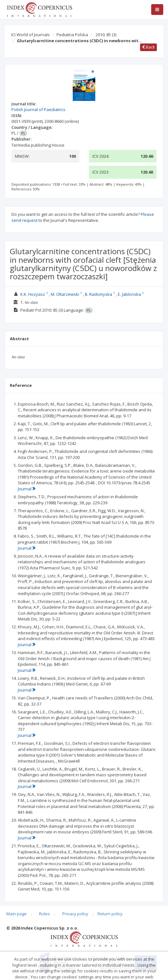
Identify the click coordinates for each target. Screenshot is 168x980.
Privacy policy (75, 914)
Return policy (110, 914)
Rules (44, 914)
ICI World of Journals (30, 35)
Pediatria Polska (72, 35)
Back (148, 47)
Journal (27, 489)
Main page (17, 914)
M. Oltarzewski (65, 294)
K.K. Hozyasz (33, 294)
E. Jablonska (129, 294)
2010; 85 (106, 35)
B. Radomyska (98, 294)
